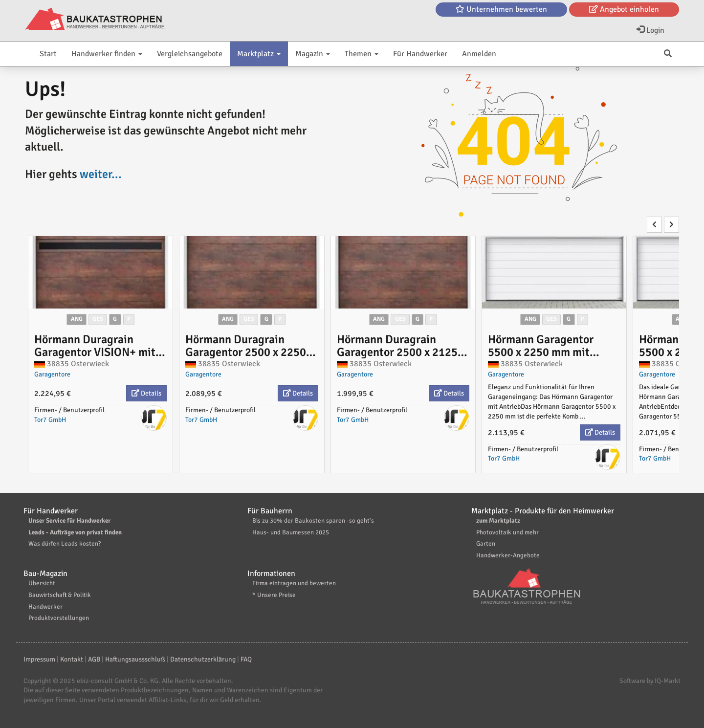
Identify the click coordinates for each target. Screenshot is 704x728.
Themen (362, 54)
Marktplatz (259, 54)
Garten (486, 544)
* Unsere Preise (274, 595)
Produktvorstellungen (59, 618)
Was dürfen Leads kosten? (65, 544)
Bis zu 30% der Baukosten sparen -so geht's (313, 521)
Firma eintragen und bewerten (294, 583)
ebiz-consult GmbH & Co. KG (118, 681)
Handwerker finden (107, 54)
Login (650, 30)
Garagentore (52, 374)
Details (146, 393)
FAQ (246, 659)
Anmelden (479, 54)
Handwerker (45, 607)
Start (48, 54)
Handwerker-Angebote (508, 555)
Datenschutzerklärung (203, 659)
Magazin (313, 54)
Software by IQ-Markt (650, 681)
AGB (94, 659)
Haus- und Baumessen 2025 (291, 532)
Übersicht (42, 583)
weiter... (101, 174)
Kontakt (72, 659)
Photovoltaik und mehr (507, 532)
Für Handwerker (420, 54)
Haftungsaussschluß (135, 659)
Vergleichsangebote (190, 54)
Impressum (39, 659)
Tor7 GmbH (50, 420)
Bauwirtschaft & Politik (60, 595)
